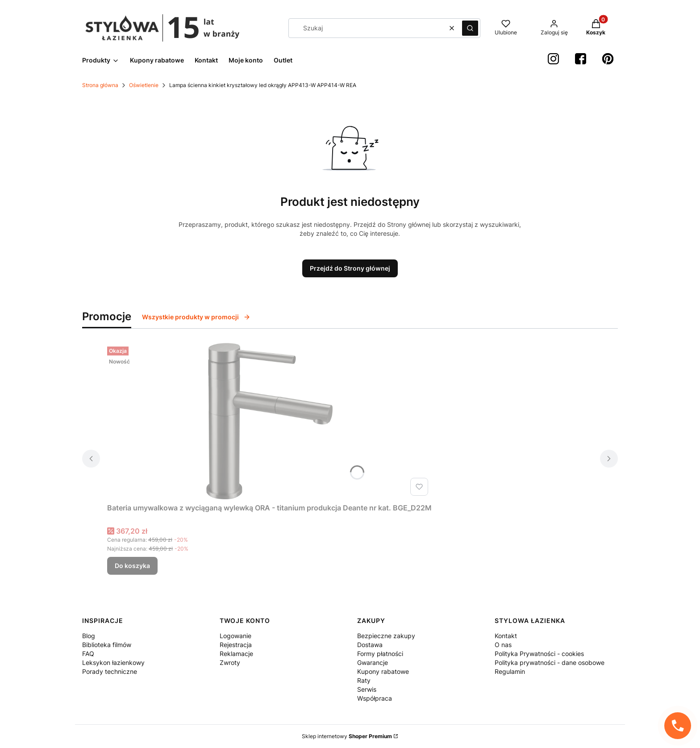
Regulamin (510, 671)
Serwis (367, 689)
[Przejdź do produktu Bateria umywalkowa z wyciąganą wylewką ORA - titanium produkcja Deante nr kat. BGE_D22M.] (270, 421)
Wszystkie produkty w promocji (196, 317)
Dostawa (370, 645)
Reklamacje (236, 654)
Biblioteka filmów (107, 645)
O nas (503, 645)
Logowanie (235, 636)
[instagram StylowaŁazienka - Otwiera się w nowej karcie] (553, 59)
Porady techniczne (110, 671)
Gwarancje (373, 662)
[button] (470, 28)
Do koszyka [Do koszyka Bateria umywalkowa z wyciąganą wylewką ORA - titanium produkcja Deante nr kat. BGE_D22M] (132, 566)
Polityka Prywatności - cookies (539, 654)
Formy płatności (380, 654)
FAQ (88, 654)
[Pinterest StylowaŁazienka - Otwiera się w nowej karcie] (608, 59)
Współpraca (375, 698)
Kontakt (506, 636)
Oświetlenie (144, 85)
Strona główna (100, 85)
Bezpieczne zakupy (386, 636)
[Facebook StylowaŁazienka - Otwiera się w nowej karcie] (581, 59)
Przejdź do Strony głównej (350, 268)
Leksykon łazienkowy (113, 662)
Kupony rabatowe (383, 671)
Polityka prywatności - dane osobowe (550, 662)
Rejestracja (236, 645)
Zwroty (230, 662)
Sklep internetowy (347, 736)
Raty (364, 680)
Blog (89, 636)
